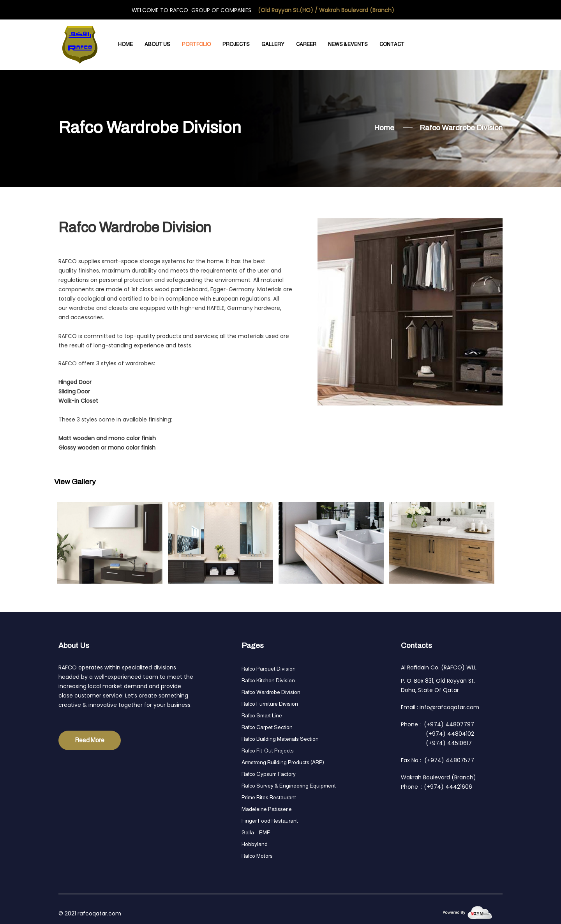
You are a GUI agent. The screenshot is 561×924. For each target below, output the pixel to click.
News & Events (348, 44)
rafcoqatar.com (99, 913)
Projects (236, 44)
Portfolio (196, 44)
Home (125, 44)
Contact (392, 44)
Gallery (273, 44)
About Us (157, 44)
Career (306, 44)
